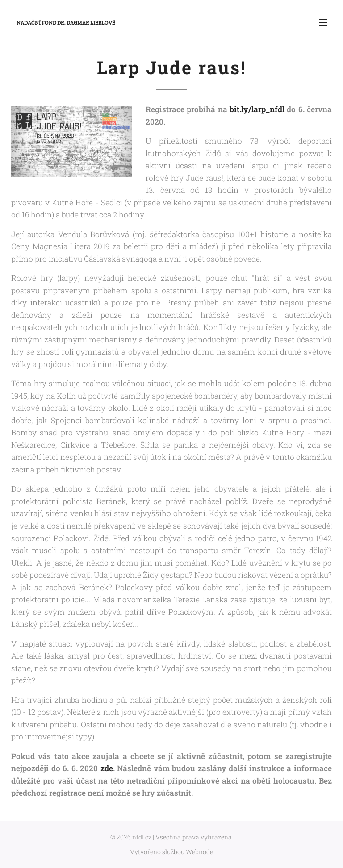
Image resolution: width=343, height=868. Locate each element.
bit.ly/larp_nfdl (257, 109)
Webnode (199, 852)
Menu (323, 23)
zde (107, 768)
